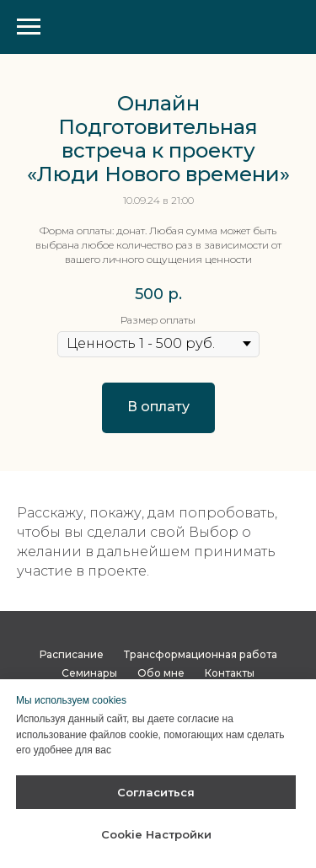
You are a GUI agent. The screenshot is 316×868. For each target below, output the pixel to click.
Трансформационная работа (201, 654)
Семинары (89, 673)
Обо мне (161, 673)
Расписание (72, 654)
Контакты (230, 673)
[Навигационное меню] (29, 27)
